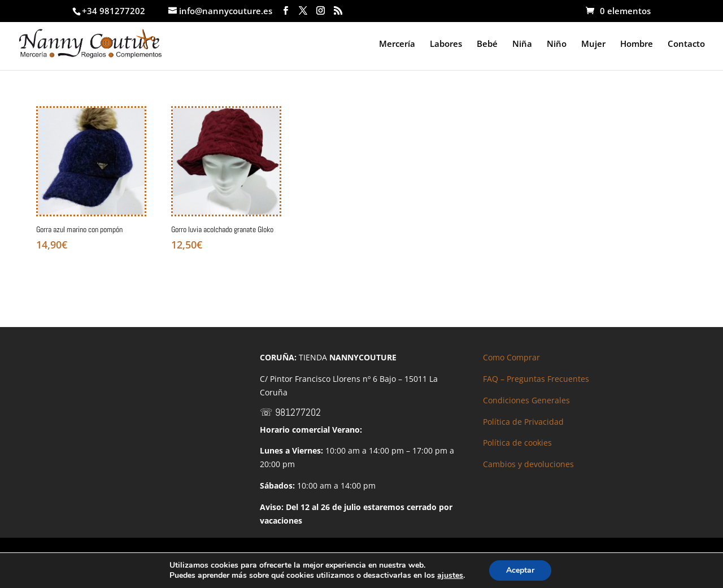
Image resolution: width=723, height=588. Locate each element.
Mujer (593, 44)
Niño (557, 44)
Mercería (397, 44)
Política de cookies (517, 443)
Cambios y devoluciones (528, 464)
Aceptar (520, 570)
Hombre (637, 44)
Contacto (686, 44)
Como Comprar (511, 357)
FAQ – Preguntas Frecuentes (536, 379)
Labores (446, 44)
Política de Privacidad (523, 422)
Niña (522, 44)
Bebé (487, 44)
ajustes (450, 576)
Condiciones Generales (526, 400)
